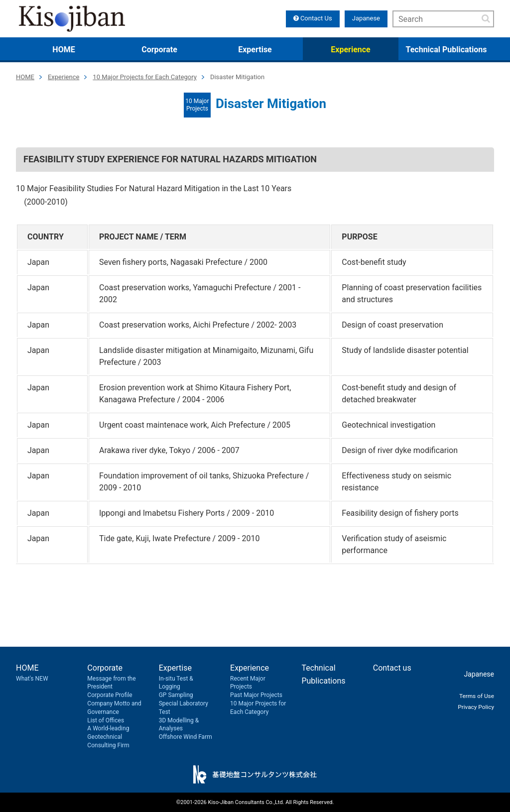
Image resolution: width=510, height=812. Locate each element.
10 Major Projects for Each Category (145, 77)
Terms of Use (473, 695)
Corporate (159, 50)
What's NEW (32, 679)
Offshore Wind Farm (186, 737)
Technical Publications (446, 50)
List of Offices (106, 720)
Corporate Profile (110, 695)
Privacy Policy (473, 706)
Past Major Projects (256, 695)
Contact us (392, 668)
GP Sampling (176, 695)
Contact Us (313, 18)
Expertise (255, 50)
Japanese (366, 18)
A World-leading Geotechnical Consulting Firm (108, 737)
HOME (64, 50)
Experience (350, 50)
